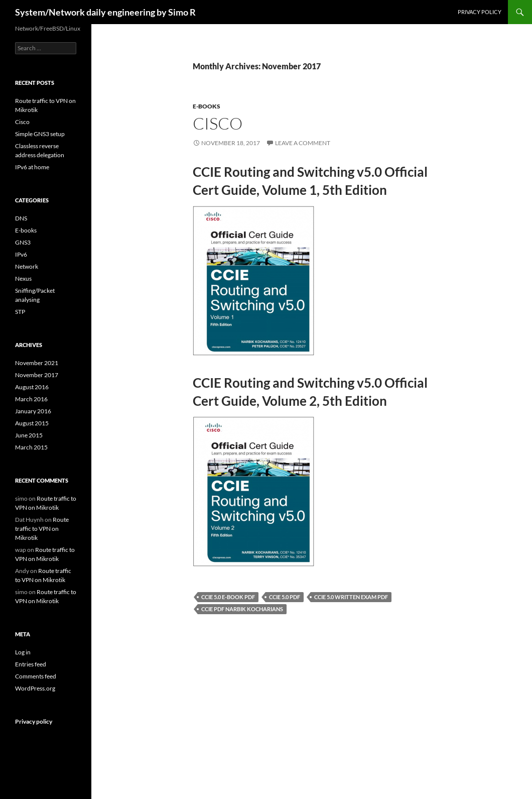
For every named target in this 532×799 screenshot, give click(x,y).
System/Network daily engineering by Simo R (105, 12)
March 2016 (31, 399)
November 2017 (37, 375)
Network (27, 266)
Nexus (23, 278)
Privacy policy (480, 12)
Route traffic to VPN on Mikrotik (42, 529)
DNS (21, 218)
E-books (207, 106)
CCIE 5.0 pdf (285, 597)
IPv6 (21, 254)
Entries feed (31, 664)
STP (20, 312)
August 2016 (32, 387)
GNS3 (23, 242)
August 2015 (32, 423)
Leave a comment (303, 143)
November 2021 (37, 363)
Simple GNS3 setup (40, 134)
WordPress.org (35, 688)
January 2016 (33, 411)
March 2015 (31, 447)
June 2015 (29, 435)
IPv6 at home (32, 167)
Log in (23, 652)
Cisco (218, 123)
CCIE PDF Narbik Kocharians (242, 609)
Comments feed (36, 676)
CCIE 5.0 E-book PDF (228, 597)
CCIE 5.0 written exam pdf (351, 597)
